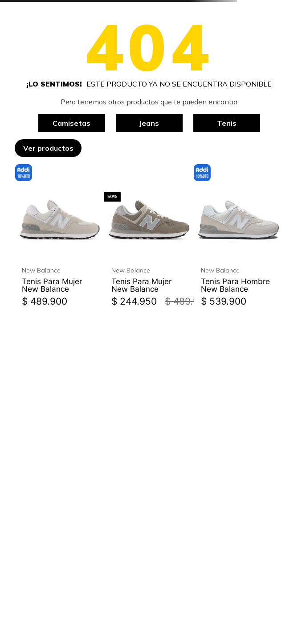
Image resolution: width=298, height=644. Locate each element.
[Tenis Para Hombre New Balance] (239, 237)
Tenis (227, 123)
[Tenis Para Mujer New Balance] (59, 237)
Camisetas (71, 123)
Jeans (149, 123)
